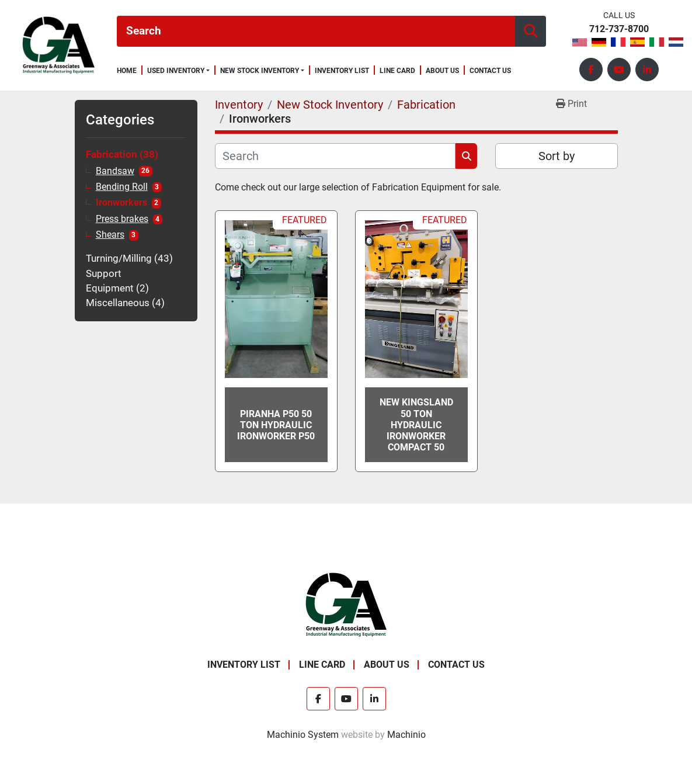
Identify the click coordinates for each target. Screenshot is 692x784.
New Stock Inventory (260, 71)
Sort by (557, 156)
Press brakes (122, 219)
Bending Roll (122, 187)
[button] (178, 71)
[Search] (316, 31)
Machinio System (303, 735)
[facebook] (591, 70)
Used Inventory (176, 71)
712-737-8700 (619, 30)
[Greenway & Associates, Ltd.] (346, 605)
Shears (110, 235)
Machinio (406, 735)
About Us (442, 71)
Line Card (397, 71)
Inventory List (342, 71)
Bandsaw (115, 171)
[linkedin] (647, 70)
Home (127, 71)
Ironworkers (121, 203)
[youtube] (619, 70)
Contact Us (490, 71)
